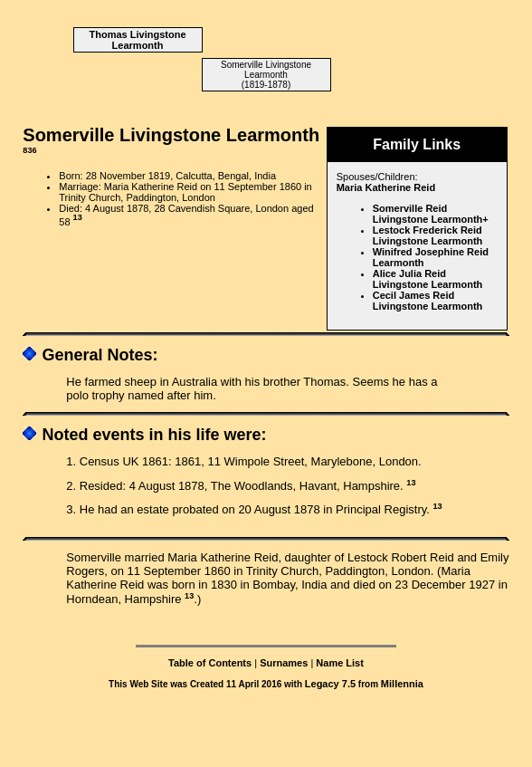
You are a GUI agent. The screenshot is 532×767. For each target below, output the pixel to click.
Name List (340, 663)
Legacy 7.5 (330, 684)
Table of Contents (210, 663)
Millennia (402, 684)
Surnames (284, 663)
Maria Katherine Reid (386, 187)
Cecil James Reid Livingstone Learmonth (428, 301)
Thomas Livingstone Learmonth (138, 40)
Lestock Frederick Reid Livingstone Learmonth (428, 235)
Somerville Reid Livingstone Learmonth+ (431, 214)
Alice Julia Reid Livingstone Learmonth (428, 279)
